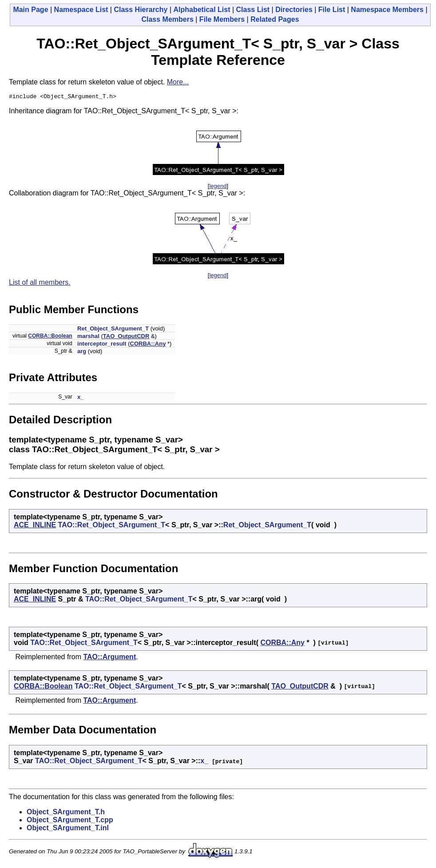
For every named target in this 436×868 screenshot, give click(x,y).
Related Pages (275, 19)
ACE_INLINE (35, 526)
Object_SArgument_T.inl (68, 829)
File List (332, 10)
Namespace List (81, 10)
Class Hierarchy (141, 10)
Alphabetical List (202, 10)
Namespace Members (387, 10)
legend (218, 187)
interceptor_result (102, 345)
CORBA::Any (148, 345)
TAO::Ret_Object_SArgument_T (112, 526)
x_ (80, 398)
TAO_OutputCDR (126, 337)
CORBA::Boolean (50, 337)
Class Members (167, 19)
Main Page (30, 10)
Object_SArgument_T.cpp (70, 821)
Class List (253, 10)
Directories (294, 10)
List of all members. (40, 284)
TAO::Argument (109, 658)
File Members (222, 19)
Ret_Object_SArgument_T (113, 330)
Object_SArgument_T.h (66, 813)
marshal (88, 337)
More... (178, 82)
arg (82, 352)
